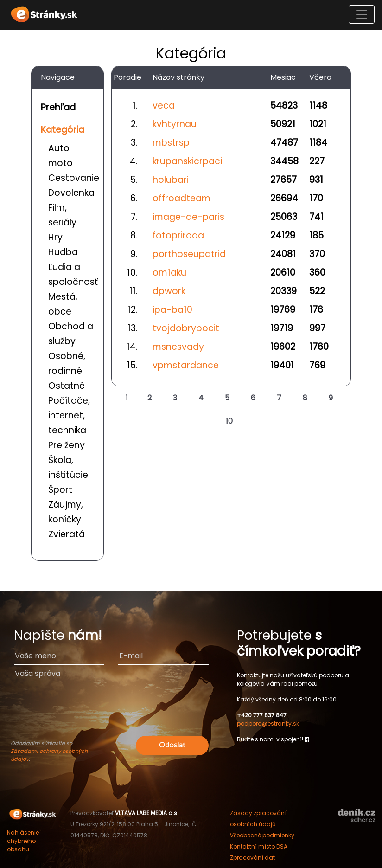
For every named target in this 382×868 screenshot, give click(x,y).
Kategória (63, 130)
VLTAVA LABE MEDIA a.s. (147, 813)
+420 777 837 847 (262, 715)
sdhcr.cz (363, 820)
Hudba (63, 252)
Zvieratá (67, 534)
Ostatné (67, 386)
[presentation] (111, 715)
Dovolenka (71, 193)
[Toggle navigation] (362, 14)
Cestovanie (74, 178)
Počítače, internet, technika (69, 415)
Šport (60, 490)
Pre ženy (67, 445)
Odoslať (172, 745)
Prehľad (58, 107)
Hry (55, 237)
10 (229, 421)
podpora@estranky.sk (268, 723)
